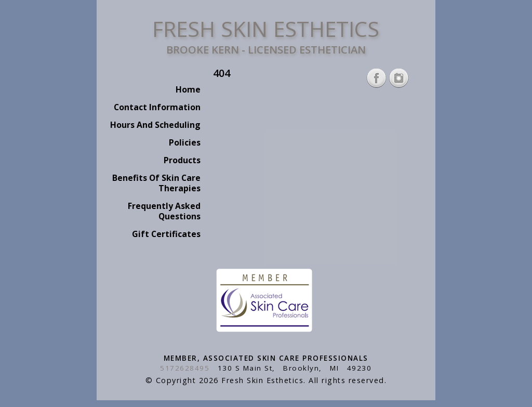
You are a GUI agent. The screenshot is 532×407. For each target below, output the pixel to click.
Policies (185, 142)
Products (182, 160)
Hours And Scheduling (155, 125)
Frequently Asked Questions (164, 211)
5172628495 (185, 368)
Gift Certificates (166, 234)
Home (188, 89)
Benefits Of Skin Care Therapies (156, 183)
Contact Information (157, 107)
